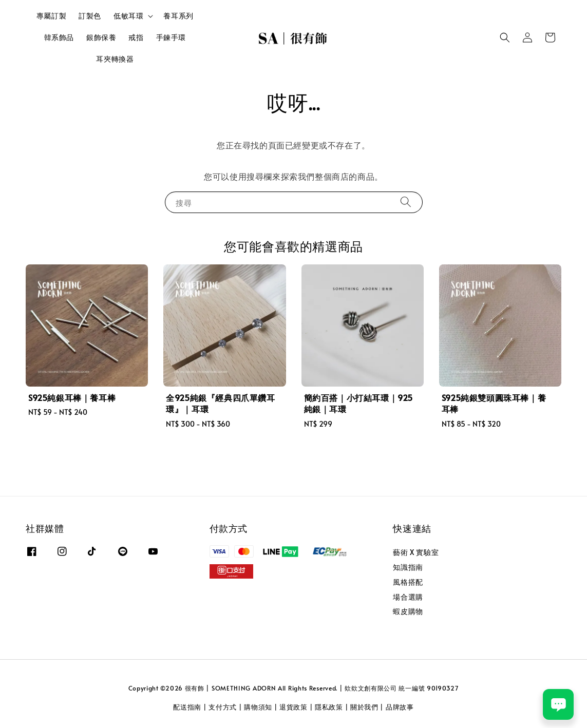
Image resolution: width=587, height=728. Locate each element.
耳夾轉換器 (115, 59)
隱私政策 (329, 707)
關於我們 (364, 707)
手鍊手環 (171, 37)
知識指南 (408, 567)
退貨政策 (293, 707)
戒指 (136, 37)
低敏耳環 (128, 16)
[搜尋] (406, 202)
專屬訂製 (51, 16)
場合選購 (408, 597)
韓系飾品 (59, 37)
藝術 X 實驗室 (416, 552)
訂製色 (90, 16)
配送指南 (187, 707)
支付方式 (223, 707)
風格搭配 (408, 582)
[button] (505, 37)
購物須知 (258, 707)
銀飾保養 (101, 37)
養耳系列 (178, 16)
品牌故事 (400, 707)
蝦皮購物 (408, 611)
